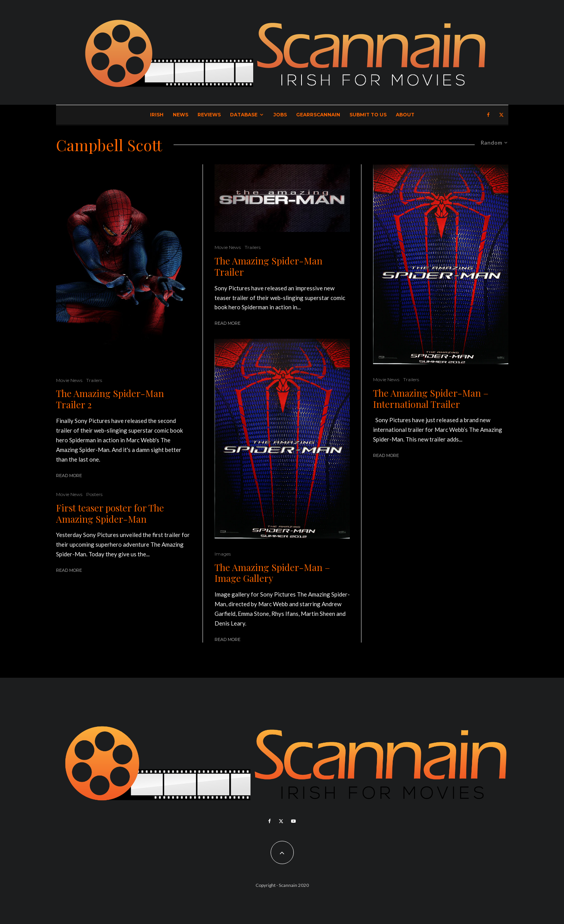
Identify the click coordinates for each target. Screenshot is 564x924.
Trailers (94, 380)
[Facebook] (488, 115)
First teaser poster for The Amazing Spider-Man (110, 513)
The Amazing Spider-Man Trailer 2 (110, 399)
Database (244, 115)
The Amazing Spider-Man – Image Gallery (272, 573)
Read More (69, 476)
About (405, 115)
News (181, 115)
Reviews (209, 115)
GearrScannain (318, 115)
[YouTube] (293, 821)
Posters (94, 494)
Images (223, 554)
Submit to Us (368, 115)
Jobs (280, 115)
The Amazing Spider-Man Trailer (268, 266)
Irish (157, 115)
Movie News (69, 380)
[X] (501, 115)
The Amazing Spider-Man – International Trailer (431, 399)
